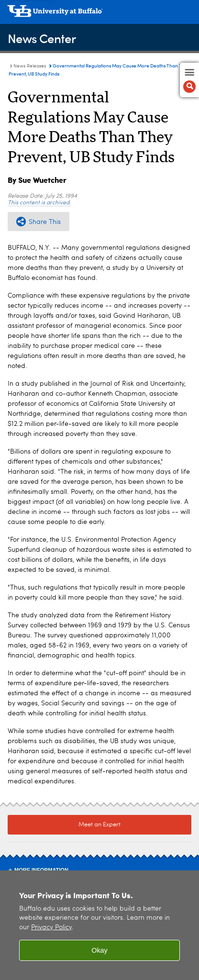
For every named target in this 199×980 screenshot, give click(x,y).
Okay (99, 950)
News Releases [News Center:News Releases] (30, 66)
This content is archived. (39, 203)
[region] (99, 925)
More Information (41, 870)
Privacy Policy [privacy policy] (51, 928)
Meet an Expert (99, 825)
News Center (42, 38)
